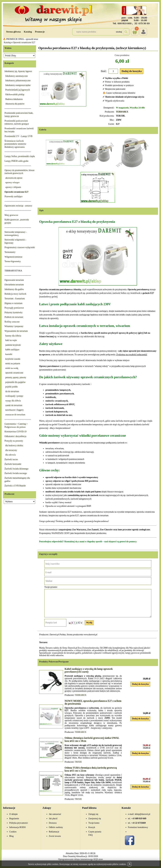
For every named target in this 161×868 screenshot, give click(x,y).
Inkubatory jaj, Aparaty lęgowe (18, 71)
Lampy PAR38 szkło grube (17, 161)
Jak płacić (53, 819)
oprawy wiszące (12, 182)
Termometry (10, 252)
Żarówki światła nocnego (16, 473)
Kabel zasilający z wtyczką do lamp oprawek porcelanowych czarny (89, 670)
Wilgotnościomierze (13, 257)
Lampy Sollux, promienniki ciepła (20, 156)
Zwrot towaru (55, 836)
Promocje (40, 32)
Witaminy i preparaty (14, 326)
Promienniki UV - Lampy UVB (18, 136)
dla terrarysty (11, 450)
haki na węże (11, 340)
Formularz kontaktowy (138, 827)
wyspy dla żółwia (13, 401)
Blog (11, 836)
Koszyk (135, 29)
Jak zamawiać (55, 814)
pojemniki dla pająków (15, 382)
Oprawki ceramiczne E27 (24, 42)
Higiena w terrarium (14, 303)
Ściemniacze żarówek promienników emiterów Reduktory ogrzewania (15, 144)
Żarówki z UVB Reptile (15, 486)
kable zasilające (12, 350)
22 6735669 (139, 823)
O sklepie (13, 814)
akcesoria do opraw (14, 178)
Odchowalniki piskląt (15, 95)
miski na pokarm (13, 363)
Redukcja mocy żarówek (15, 294)
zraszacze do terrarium (15, 415)
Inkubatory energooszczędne (18, 85)
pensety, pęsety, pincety (16, 377)
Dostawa (53, 823)
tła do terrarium (12, 391)
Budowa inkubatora (14, 99)
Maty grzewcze (11, 215)
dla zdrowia (11, 455)
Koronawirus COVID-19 (16, 432)
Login (143, 32)
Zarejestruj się (95, 819)
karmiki (9, 354)
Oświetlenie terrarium (14, 285)
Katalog (28, 32)
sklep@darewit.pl (143, 814)
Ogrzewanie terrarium (14, 280)
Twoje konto (94, 823)
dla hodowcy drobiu (14, 446)
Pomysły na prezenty (14, 441)
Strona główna (13, 32)
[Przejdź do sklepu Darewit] (80, 15)
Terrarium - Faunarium (15, 299)
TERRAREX (122, 112)
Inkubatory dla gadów (14, 289)
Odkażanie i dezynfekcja (15, 436)
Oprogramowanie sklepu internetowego (76, 859)
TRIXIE (78, 762)
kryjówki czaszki (13, 359)
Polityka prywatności (19, 823)
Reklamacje (54, 832)
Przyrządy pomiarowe (14, 308)
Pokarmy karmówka (13, 313)
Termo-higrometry (13, 261)
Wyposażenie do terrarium (16, 331)
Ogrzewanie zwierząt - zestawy (18, 206)
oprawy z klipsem (13, 187)
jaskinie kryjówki (13, 345)
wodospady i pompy (14, 396)
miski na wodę (12, 368)
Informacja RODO (18, 827)
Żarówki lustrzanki (13, 464)
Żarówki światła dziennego (17, 469)
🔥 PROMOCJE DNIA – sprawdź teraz (21, 39)
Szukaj (119, 32)
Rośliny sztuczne (12, 322)
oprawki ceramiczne (14, 373)
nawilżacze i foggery (15, 410)
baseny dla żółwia (13, 336)
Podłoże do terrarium (14, 317)
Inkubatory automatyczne (17, 76)
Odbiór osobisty (56, 827)
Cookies (13, 832)
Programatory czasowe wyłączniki (20, 247)
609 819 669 (139, 819)
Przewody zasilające (14, 196)
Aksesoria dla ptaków (15, 104)
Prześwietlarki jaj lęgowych (18, 90)
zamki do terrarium (14, 405)
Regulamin (14, 819)
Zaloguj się (93, 814)
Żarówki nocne (11, 459)
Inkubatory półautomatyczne (18, 81)
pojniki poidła (11, 387)
